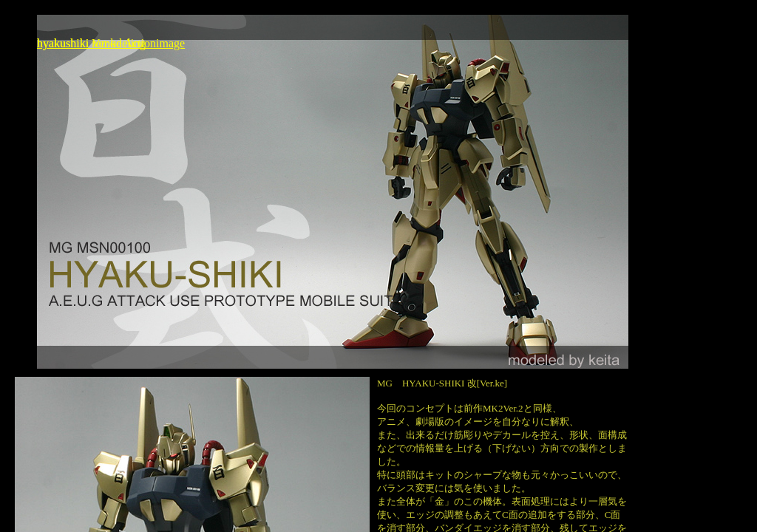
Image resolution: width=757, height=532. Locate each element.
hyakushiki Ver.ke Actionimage (111, 43)
